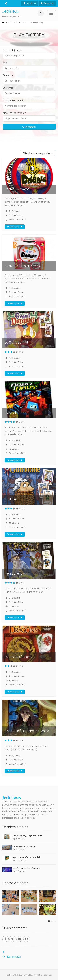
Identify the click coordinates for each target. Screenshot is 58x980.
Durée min (8, 75)
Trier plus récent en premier (37, 153)
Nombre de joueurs (12, 50)
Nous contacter (12, 957)
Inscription (30, 3)
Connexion (47, 3)
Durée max (8, 88)
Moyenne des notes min (15, 113)
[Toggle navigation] (51, 13)
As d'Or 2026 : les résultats (27, 868)
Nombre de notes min (13, 100)
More (52, 921)
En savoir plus (15, 227)
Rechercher (29, 127)
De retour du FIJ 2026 (24, 847)
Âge (5, 63)
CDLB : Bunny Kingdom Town (27, 836)
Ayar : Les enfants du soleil (27, 857)
